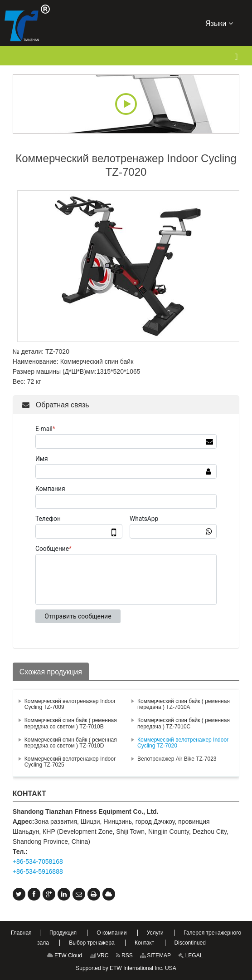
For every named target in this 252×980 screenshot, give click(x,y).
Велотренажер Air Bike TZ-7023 (177, 759)
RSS (124, 955)
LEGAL (190, 955)
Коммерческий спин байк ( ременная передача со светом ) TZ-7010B (71, 723)
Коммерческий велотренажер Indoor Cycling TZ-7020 (183, 743)
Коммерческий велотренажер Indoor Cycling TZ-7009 (70, 704)
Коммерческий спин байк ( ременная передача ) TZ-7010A (184, 704)
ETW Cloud (65, 955)
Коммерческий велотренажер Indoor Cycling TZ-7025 (70, 762)
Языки (219, 23)
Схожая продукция (51, 672)
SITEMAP (155, 955)
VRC (99, 955)
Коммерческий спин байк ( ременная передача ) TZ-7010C (184, 723)
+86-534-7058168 (38, 861)
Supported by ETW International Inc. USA (126, 968)
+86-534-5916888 (38, 871)
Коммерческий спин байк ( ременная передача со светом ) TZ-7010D (71, 743)
